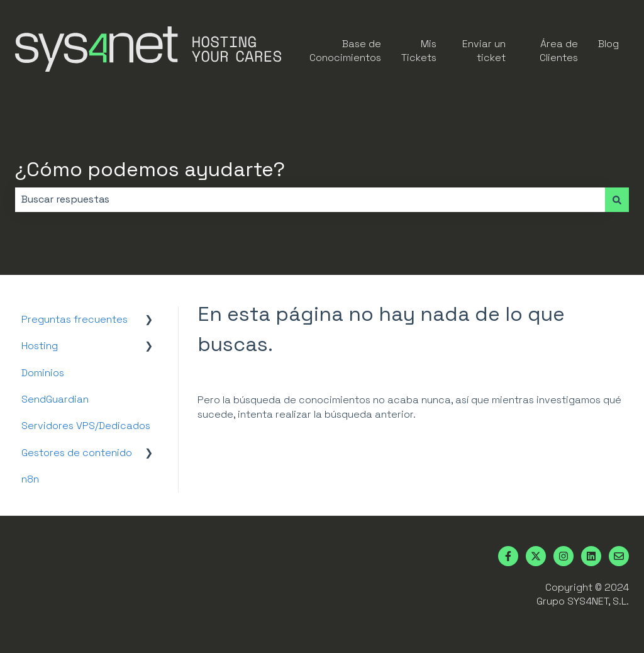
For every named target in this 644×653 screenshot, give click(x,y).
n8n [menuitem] (30, 479)
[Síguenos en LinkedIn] (591, 556)
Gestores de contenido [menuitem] (77, 453)
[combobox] (310, 199)
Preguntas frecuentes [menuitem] (75, 319)
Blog (608, 44)
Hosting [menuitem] (40, 346)
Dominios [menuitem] (43, 373)
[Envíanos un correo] (619, 556)
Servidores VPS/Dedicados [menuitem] (86, 426)
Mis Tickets (419, 51)
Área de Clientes (559, 51)
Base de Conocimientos (345, 51)
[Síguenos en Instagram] (563, 556)
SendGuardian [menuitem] (55, 399)
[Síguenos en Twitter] (536, 556)
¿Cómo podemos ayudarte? (150, 169)
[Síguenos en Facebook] (508, 556)
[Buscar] (617, 199)
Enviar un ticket (484, 51)
